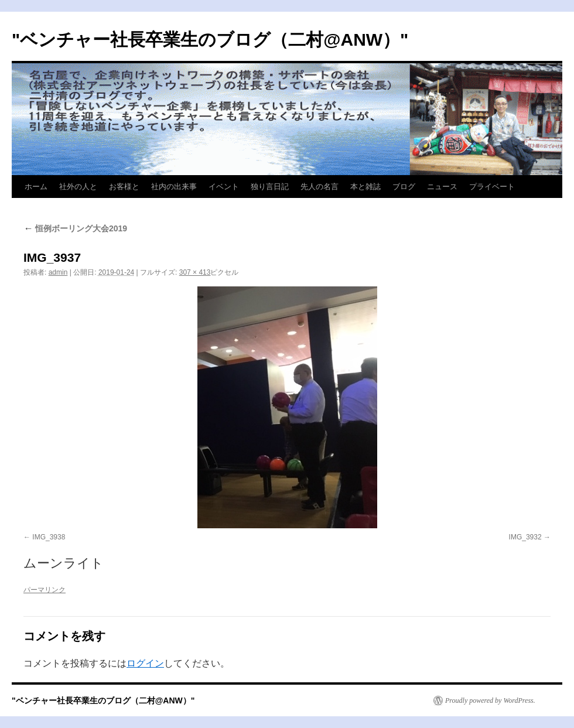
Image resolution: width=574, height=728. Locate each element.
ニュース (442, 187)
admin (58, 272)
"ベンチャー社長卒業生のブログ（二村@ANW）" (210, 40)
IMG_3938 (49, 537)
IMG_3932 (525, 537)
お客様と (124, 187)
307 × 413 (195, 272)
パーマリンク (45, 590)
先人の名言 (320, 187)
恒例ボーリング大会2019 (75, 228)
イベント (224, 187)
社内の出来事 (174, 187)
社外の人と (78, 187)
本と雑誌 (365, 187)
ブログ (404, 187)
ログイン (145, 663)
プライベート (492, 187)
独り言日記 (270, 187)
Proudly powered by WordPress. (490, 700)
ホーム (36, 187)
